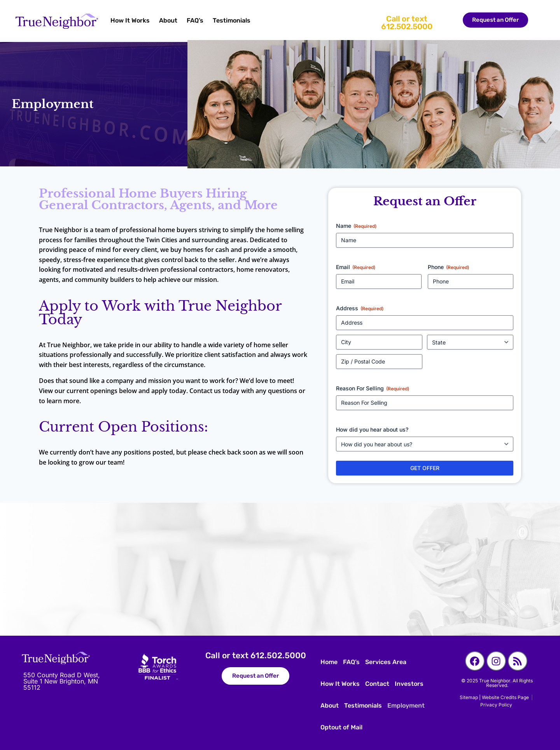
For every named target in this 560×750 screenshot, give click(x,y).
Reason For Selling (373, 388)
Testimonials (232, 20)
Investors (409, 684)
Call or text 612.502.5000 (407, 23)
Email (356, 267)
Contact (377, 684)
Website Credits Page (507, 697)
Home (329, 662)
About (168, 20)
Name (356, 226)
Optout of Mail (341, 727)
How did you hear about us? (372, 429)
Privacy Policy (496, 705)
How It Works (130, 20)
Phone (448, 267)
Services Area (386, 662)
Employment (406, 705)
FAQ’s (195, 20)
